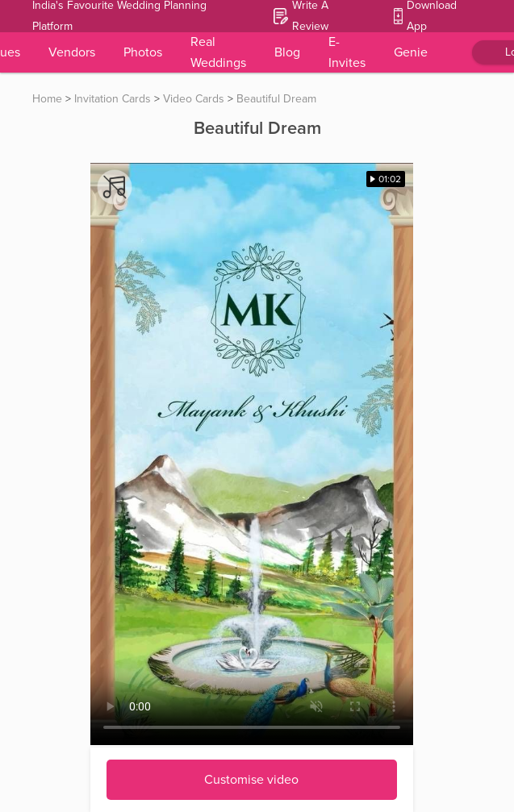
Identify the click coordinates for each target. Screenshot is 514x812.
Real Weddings (218, 52)
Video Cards (194, 99)
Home (47, 99)
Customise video (251, 780)
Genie (411, 52)
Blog (287, 52)
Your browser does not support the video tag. (252, 454)
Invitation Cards (113, 99)
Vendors (72, 52)
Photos (143, 52)
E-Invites (347, 52)
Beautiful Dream (276, 99)
